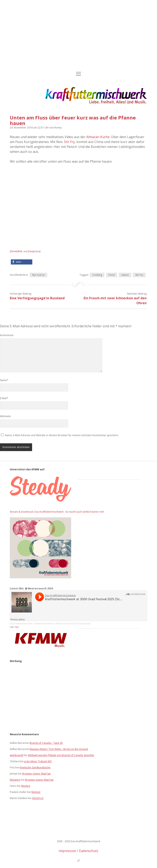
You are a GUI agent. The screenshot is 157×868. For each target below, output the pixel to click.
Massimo (15, 780)
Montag (26, 786)
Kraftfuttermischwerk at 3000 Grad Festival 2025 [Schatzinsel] (62, 624)
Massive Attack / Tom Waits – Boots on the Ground (59, 749)
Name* (4, 380)
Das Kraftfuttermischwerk (21, 624)
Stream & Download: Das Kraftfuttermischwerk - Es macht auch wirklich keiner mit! (57, 512)
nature (125, 275)
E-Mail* (4, 398)
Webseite (5, 416)
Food (112, 275)
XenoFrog (38, 798)
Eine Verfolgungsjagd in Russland (37, 298)
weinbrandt (16, 755)
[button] (22, 262)
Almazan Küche (98, 137)
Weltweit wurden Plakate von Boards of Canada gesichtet (61, 755)
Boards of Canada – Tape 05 (46, 743)
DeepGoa (34, 251)
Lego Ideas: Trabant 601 (38, 761)
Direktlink (16, 251)
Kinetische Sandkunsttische (35, 767)
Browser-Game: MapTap (36, 774)
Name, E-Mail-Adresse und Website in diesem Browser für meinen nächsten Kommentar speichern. (62, 435)
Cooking (97, 275)
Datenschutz (89, 851)
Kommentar (7, 335)
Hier (17, 627)
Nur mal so (38, 275)
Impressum (67, 851)
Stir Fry (69, 142)
